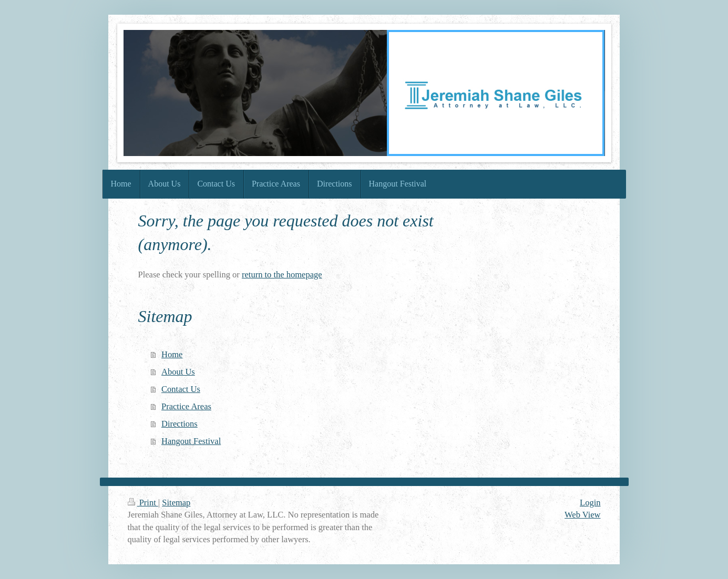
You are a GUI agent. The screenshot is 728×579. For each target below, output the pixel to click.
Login (590, 503)
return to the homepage (282, 275)
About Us (178, 372)
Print (143, 503)
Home (172, 354)
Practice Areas (186, 406)
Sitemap (176, 503)
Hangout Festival (191, 441)
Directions (180, 424)
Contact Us (181, 389)
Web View (582, 515)
